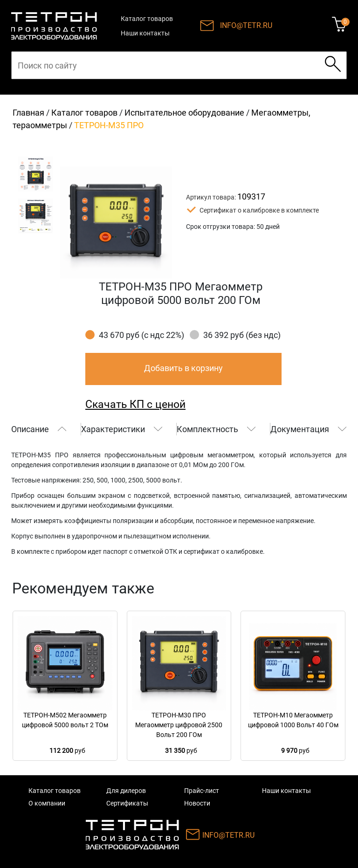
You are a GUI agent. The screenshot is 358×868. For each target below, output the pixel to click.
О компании (47, 803)
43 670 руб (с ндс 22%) (141, 335)
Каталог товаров (147, 19)
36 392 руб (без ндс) (242, 335)
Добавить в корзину (183, 368)
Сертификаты (127, 803)
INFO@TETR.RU (246, 25)
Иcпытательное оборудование (184, 113)
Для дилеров (126, 791)
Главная (28, 113)
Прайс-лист (202, 791)
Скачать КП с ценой (135, 404)
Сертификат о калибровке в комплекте (259, 210)
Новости (197, 803)
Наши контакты (145, 33)
